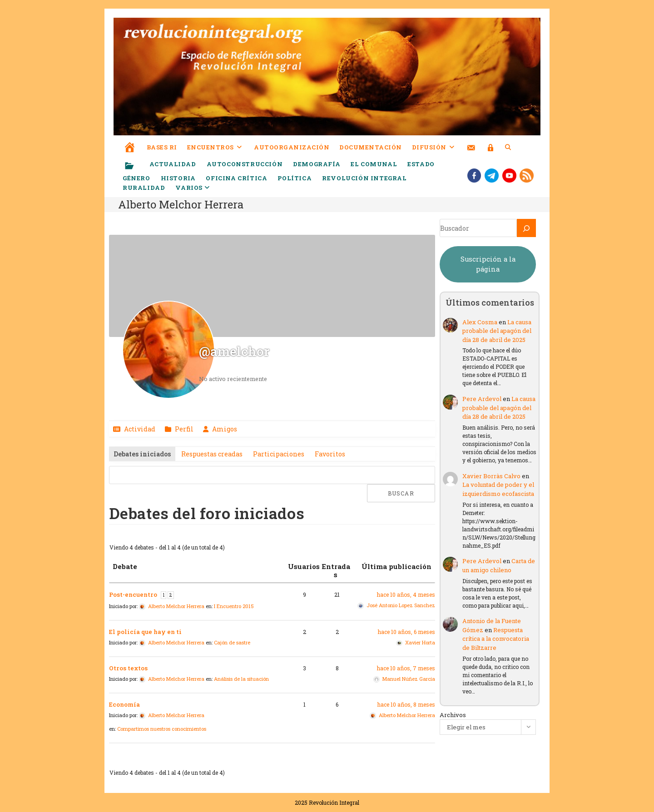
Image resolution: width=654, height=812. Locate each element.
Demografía (317, 164)
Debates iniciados (142, 454)
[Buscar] (526, 228)
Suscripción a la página (488, 264)
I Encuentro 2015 (234, 606)
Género (136, 178)
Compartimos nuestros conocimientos (162, 729)
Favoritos (330, 454)
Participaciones (279, 454)
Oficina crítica (236, 178)
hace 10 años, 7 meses (406, 668)
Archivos (453, 715)
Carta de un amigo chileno (499, 565)
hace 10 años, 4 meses (406, 594)
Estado (421, 164)
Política (295, 178)
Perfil (183, 429)
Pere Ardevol (482, 399)
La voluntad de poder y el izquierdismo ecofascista (498, 489)
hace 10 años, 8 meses (406, 704)
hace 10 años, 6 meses (406, 632)
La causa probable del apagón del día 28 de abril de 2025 (497, 331)
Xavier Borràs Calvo (491, 476)
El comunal (374, 164)
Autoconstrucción (245, 164)
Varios (192, 188)
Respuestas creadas (212, 454)
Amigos (224, 429)
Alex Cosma (480, 322)
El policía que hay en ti (145, 632)
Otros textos (128, 668)
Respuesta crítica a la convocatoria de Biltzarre (496, 639)
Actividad (139, 429)
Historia (178, 178)
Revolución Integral (364, 178)
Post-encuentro (133, 594)
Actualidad (173, 164)
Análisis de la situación (241, 679)
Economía (124, 704)
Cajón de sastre (232, 642)
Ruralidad (144, 188)
